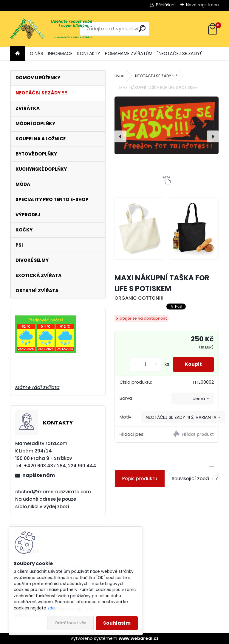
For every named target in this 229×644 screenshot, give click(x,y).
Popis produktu (140, 479)
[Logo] (51, 29)
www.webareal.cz (139, 638)
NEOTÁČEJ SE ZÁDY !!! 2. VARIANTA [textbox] (181, 417)
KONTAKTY (89, 53)
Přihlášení (166, 5)
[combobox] (193, 399)
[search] (142, 28)
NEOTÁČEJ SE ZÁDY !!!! (156, 76)
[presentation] (120, 136)
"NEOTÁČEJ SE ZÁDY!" (180, 53)
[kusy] (146, 364)
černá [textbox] (199, 399)
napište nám (39, 475)
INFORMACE (60, 53)
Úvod (120, 76)
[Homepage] (18, 54)
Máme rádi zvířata (37, 387)
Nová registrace (202, 5)
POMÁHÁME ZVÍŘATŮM (129, 53)
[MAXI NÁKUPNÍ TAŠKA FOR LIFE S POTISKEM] (167, 125)
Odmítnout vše (70, 623)
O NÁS (37, 53)
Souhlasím (117, 623)
